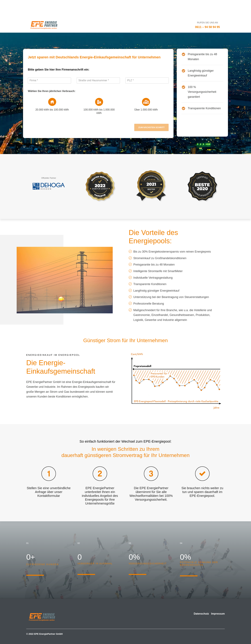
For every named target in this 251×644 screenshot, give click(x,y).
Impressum (218, 614)
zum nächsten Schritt (151, 127)
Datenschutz (201, 614)
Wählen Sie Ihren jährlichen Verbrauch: (52, 91)
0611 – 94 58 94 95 (207, 27)
